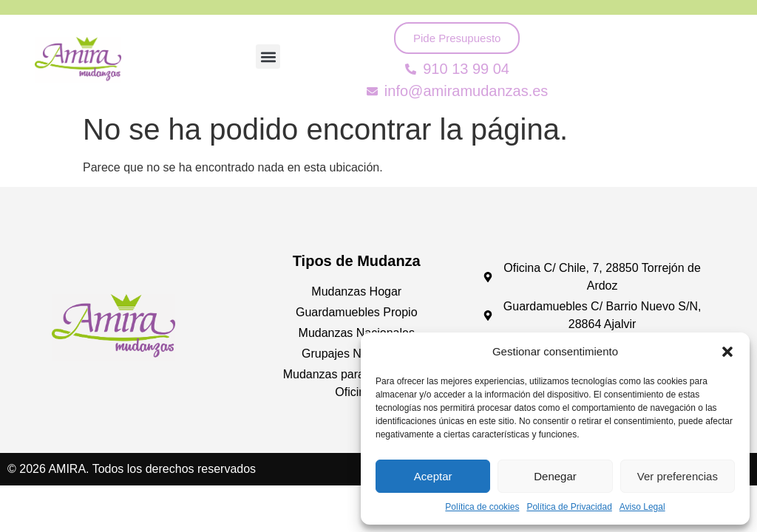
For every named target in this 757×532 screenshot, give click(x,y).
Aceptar (433, 476)
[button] (727, 352)
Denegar (555, 476)
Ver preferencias (678, 476)
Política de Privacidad (569, 507)
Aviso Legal (642, 507)
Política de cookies (482, 507)
